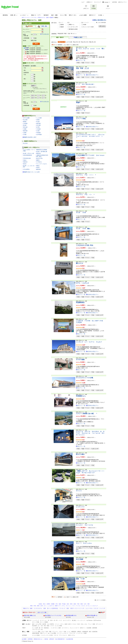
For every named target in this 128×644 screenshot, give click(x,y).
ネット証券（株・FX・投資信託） (41, 628)
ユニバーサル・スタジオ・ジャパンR (95, 608)
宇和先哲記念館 (27, 158)
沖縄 (88, 604)
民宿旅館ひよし (81, 396)
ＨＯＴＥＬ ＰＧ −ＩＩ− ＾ (86, 175)
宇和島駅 (38, 133)
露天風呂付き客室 (73, 29)
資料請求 (52, 639)
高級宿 (62, 27)
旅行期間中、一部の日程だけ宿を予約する (40, 88)
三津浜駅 (38, 129)
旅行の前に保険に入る (30, 615)
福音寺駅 (38, 124)
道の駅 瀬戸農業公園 (42, 152)
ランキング (62, 608)
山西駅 (25, 133)
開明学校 (38, 153)
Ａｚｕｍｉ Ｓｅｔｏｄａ (85, 525)
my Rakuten (90, 620)
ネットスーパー (81, 620)
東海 (71, 604)
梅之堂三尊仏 (40, 158)
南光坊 (25, 164)
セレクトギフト (67, 620)
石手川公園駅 (26, 118)
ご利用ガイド (89, 2)
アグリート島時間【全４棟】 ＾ (87, 414)
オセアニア (95, 606)
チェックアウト (27, 32)
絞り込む (102, 26)
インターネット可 (73, 27)
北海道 (40, 604)
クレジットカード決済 (88, 27)
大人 (32, 35)
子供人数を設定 (45, 34)
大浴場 (84, 25)
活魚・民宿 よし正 (82, 68)
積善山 (38, 166)
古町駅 (38, 120)
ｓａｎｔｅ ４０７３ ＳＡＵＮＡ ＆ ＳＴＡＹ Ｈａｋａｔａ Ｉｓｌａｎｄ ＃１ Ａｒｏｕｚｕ (91, 433)
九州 (85, 604)
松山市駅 (25, 120)
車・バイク (59, 620)
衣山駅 (38, 122)
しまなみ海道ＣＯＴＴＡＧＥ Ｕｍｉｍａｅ (90, 155)
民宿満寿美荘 (80, 303)
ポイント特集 (36, 622)
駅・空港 (68, 34)
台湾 (42, 606)
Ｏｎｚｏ (79, 491)
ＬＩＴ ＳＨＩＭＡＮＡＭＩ (85, 84)
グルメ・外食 (63, 632)
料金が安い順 (76, 42)
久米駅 (38, 131)
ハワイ (73, 606)
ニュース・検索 (36, 632)
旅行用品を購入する (71, 615)
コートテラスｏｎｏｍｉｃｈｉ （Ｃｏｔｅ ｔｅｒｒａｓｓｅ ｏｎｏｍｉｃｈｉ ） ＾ (92, 136)
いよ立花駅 (39, 118)
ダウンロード (99, 624)
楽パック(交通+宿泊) (53, 608)
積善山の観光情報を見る (100, 20)
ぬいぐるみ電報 (52, 633)
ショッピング (36, 620)
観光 (68, 608)
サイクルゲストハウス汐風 (85, 378)
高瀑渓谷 (25, 162)
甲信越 (64, 604)
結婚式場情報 (36, 633)
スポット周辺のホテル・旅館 (41, 17)
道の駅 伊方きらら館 (29, 153)
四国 (82, 604)
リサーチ (56, 635)
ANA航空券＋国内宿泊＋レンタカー (39, 50)
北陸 (68, 604)
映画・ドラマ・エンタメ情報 (54, 626)
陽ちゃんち (80, 263)
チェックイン (26, 29)
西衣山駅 (25, 127)
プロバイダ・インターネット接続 (78, 633)
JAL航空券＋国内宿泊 (35, 52)
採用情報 (30, 639)
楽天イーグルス (72, 624)
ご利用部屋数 (26, 38)
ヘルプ (83, 2)
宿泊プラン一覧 (81, 60)
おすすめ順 (69, 42)
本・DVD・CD (52, 620)
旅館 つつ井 (80, 579)
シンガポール (51, 606)
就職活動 (74, 632)
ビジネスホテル (38, 608)
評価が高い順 (92, 42)
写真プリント (43, 633)
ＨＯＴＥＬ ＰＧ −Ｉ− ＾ (85, 195)
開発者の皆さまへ (38, 639)
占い (39, 626)
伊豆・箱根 (58, 604)
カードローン (65, 628)
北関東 (48, 604)
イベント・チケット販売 (61, 624)
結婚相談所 (85, 632)
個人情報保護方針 (60, 639)
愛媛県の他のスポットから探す (32, 172)
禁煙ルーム (72, 25)
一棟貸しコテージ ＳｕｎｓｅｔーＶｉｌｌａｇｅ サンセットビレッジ (90, 472)
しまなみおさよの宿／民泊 (85, 245)
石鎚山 (25, 160)
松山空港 (25, 143)
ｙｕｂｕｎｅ (80, 507)
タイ (45, 606)
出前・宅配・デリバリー (52, 632)
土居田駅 (25, 124)
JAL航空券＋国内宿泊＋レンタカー (38, 53)
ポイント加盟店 (44, 622)
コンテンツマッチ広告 (47, 635)
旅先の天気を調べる (92, 615)
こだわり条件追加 (102, 23)
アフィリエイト (63, 635)
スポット (74, 34)
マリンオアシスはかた (42, 164)
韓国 (31, 606)
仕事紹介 (79, 632)
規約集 (46, 639)
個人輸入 (74, 620)
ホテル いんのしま (82, 283)
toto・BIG (43, 626)
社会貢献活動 (70, 639)
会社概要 (24, 639)
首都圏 (53, 604)
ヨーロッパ (89, 606)
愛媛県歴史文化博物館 (42, 150)
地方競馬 (34, 626)
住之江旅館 (80, 559)
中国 (78, 604)
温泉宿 (62, 25)
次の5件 (76, 45)
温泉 (45, 608)
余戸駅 (38, 127)
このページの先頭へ (101, 600)
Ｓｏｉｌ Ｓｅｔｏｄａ (84, 543)
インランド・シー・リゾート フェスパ (89, 342)
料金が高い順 (84, 42)
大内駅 (25, 135)
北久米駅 (38, 125)
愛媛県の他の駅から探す (30, 137)
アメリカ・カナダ (80, 606)
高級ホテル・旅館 (28, 608)
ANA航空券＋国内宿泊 (35, 48)
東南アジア (58, 606)
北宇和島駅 (39, 135)
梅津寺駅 (25, 131)
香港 (38, 606)
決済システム (72, 635)
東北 (44, 604)
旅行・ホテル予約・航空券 (39, 624)
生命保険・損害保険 (92, 628)
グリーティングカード (63, 633)
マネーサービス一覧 (37, 629)
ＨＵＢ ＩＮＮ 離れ (83, 229)
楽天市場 (114, 2)
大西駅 (25, 129)
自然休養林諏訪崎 (27, 155)
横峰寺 (38, 160)
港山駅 (25, 125)
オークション (43, 620)
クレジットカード (74, 628)
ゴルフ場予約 (50, 624)
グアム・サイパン (66, 606)
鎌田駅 (25, 122)
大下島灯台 (39, 162)
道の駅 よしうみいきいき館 (29, 166)
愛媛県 (52, 17)
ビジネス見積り (36, 635)
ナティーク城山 (81, 119)
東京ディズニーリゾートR (77, 608)
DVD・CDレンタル (82, 624)
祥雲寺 (38, 167)
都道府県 (61, 34)
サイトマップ (97, 2)
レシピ (69, 632)
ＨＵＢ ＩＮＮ (81, 213)
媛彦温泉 (38, 169)
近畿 (75, 604)
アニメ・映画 (92, 624)
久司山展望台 (26, 169)
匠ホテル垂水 (80, 454)
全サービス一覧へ (42, 612)
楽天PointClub (97, 620)
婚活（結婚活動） (94, 632)
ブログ (43, 632)
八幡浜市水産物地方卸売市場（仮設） (42, 156)
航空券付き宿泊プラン (93, 75)
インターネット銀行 (56, 628)
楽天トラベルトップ (27, 17)
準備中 (78, 103)
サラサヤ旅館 (80, 360)
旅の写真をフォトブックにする (53, 615)
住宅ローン (83, 628)
